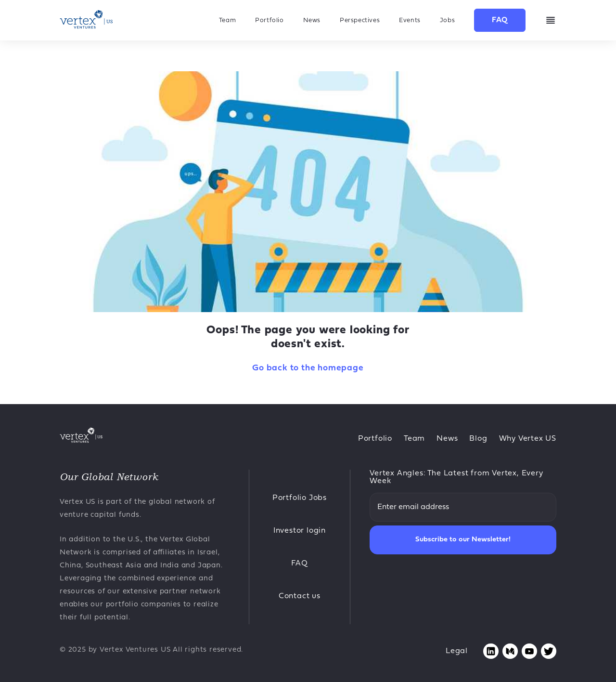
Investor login (300, 531)
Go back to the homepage (308, 368)
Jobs (447, 20)
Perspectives (360, 20)
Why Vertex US (528, 439)
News (312, 20)
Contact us (300, 596)
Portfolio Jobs (300, 498)
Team (227, 20)
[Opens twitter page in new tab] (549, 651)
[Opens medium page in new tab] (510, 651)
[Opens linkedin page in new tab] (491, 651)
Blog (478, 439)
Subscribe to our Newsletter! (463, 540)
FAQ (500, 20)
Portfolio (269, 20)
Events (410, 20)
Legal (457, 651)
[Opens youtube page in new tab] (529, 651)
